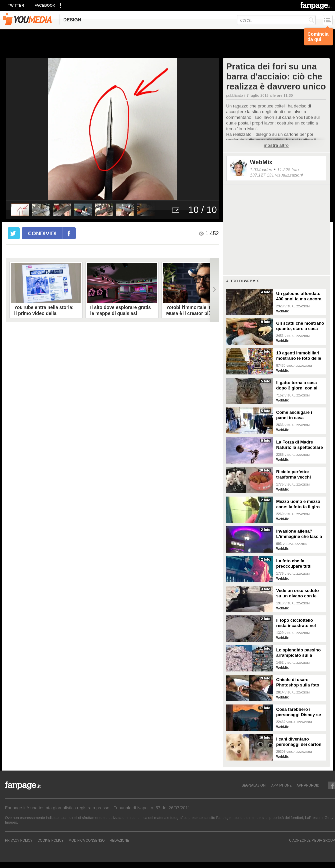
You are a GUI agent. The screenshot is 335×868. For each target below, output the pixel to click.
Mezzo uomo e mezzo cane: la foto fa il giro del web (298, 504)
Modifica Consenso (87, 840)
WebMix (261, 162)
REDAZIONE (119, 840)
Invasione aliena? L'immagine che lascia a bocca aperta (299, 534)
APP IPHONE (281, 785)
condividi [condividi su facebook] (42, 233)
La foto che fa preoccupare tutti (294, 563)
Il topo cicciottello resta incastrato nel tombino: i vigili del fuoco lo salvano (296, 623)
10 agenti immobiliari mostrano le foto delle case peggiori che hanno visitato (299, 356)
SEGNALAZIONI (254, 785)
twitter (16, 5)
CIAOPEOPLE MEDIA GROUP (312, 840)
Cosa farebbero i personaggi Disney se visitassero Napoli (299, 712)
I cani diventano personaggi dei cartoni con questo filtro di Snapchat (299, 742)
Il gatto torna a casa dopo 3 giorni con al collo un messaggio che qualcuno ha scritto (297, 385)
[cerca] (276, 20)
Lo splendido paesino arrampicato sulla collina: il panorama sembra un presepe (299, 653)
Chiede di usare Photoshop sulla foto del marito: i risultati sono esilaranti (298, 682)
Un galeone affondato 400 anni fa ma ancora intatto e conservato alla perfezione (299, 296)
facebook (45, 5)
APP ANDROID (308, 785)
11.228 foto (288, 170)
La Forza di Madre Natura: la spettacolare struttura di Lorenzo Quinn (300, 445)
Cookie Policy (50, 840)
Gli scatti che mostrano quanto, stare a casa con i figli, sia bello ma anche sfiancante (300, 326)
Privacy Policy (19, 840)
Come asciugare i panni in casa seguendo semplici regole (296, 415)
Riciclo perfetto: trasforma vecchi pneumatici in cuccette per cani (300, 475)
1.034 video (261, 170)
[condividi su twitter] (14, 233)
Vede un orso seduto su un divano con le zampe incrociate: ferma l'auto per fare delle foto (298, 593)
